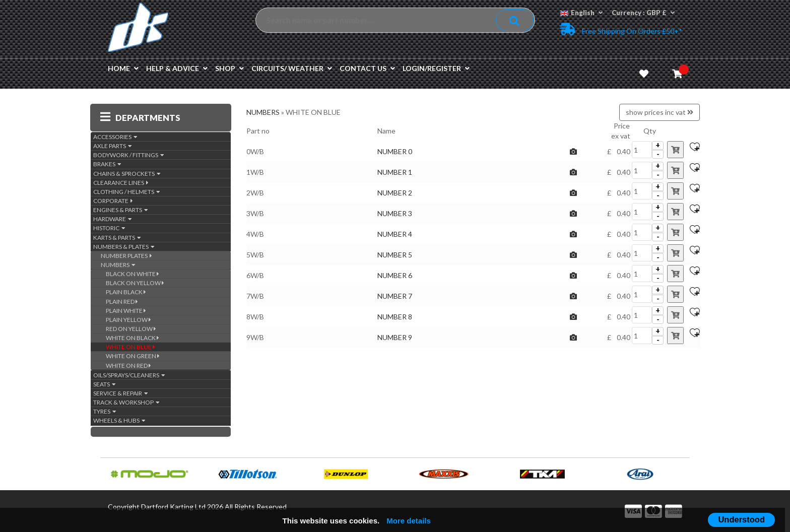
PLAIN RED (122, 302)
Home (123, 68)
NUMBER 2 (395, 193)
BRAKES (107, 164)
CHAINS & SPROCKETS (127, 174)
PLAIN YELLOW (128, 320)
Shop (229, 68)
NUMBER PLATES (126, 256)
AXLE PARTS (113, 146)
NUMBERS (118, 265)
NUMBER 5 (395, 255)
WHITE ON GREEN (133, 356)
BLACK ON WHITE (133, 274)
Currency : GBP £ (643, 13)
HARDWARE (113, 219)
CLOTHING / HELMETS (127, 192)
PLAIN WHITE (126, 311)
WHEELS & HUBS (119, 420)
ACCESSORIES (115, 137)
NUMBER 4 (395, 234)
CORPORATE (113, 201)
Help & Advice (177, 68)
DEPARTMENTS (140, 118)
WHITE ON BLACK (133, 338)
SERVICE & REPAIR (121, 393)
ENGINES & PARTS (121, 210)
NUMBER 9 (395, 337)
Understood (741, 519)
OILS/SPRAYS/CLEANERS (129, 375)
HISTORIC (109, 228)
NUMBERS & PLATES (124, 247)
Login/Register (436, 68)
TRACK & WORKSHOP (126, 402)
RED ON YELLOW (131, 329)
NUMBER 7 (395, 296)
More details (409, 521)
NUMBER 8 (395, 317)
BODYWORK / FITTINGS (129, 155)
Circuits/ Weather (292, 68)
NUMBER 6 (395, 275)
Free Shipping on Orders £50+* (621, 29)
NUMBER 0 (395, 151)
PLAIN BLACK (126, 292)
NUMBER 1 (395, 172)
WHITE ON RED (128, 365)
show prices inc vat (660, 112)
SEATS (105, 384)
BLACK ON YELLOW (135, 283)
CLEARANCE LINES (121, 183)
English (581, 13)
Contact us (367, 68)
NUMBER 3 (395, 213)
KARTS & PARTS (117, 238)
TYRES (105, 411)
